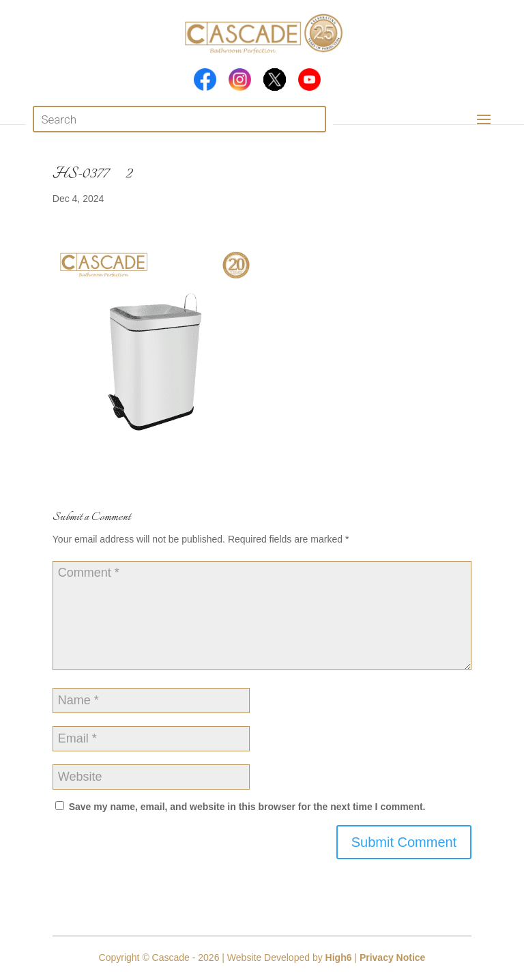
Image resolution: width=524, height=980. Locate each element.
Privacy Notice (393, 957)
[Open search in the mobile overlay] (179, 119)
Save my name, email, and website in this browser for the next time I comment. (247, 807)
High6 (339, 957)
